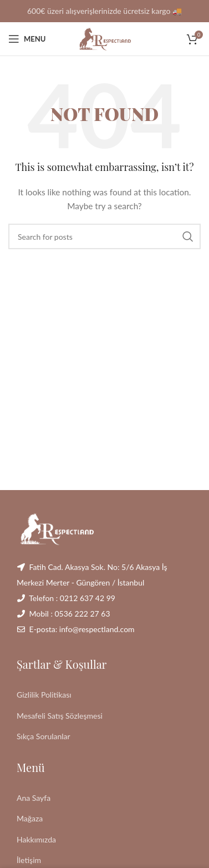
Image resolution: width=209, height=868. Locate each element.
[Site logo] (105, 38)
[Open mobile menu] (27, 39)
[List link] (105, 695)
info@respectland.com (97, 629)
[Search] (105, 236)
